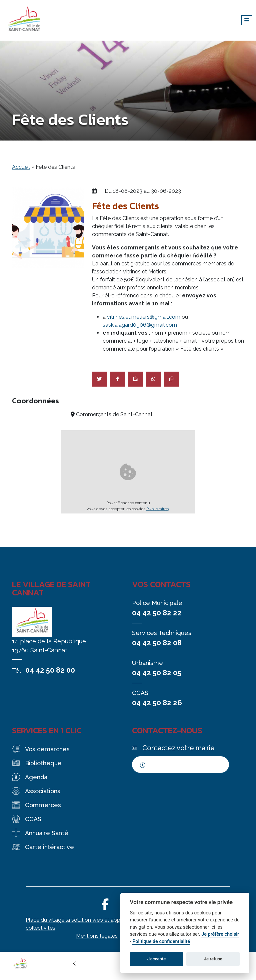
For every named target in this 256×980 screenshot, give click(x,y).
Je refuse (213, 959)
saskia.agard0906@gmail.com (140, 325)
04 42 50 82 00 (50, 670)
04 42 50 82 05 (157, 673)
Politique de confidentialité (161, 942)
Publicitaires (157, 509)
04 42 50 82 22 (157, 613)
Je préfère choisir (220, 934)
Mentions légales (97, 936)
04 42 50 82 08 (157, 643)
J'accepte (157, 959)
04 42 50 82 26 (157, 703)
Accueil (21, 167)
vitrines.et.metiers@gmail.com (144, 317)
